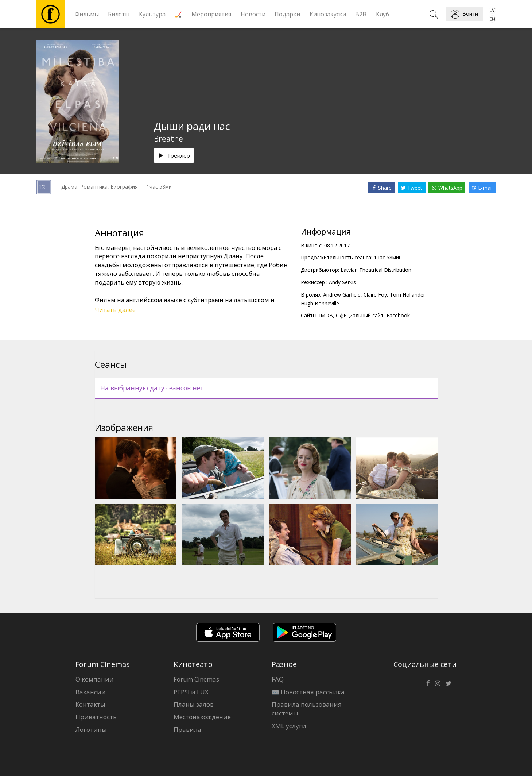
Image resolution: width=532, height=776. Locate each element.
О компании (95, 679)
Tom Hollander (407, 295)
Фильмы (87, 14)
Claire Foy (375, 295)
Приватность (96, 717)
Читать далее (115, 310)
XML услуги (289, 726)
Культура (152, 14)
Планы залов (194, 704)
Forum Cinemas (196, 679)
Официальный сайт (360, 315)
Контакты (90, 704)
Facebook (398, 315)
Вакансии (91, 692)
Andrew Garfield (342, 295)
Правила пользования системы (307, 709)
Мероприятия (211, 14)
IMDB (326, 315)
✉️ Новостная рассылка (308, 692)
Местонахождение (202, 717)
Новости (253, 14)
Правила (187, 729)
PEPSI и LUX (191, 692)
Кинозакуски (328, 14)
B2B (361, 14)
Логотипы (91, 729)
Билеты (119, 14)
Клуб (383, 14)
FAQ (278, 679)
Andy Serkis (342, 282)
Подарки (287, 14)
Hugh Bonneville (320, 303)
